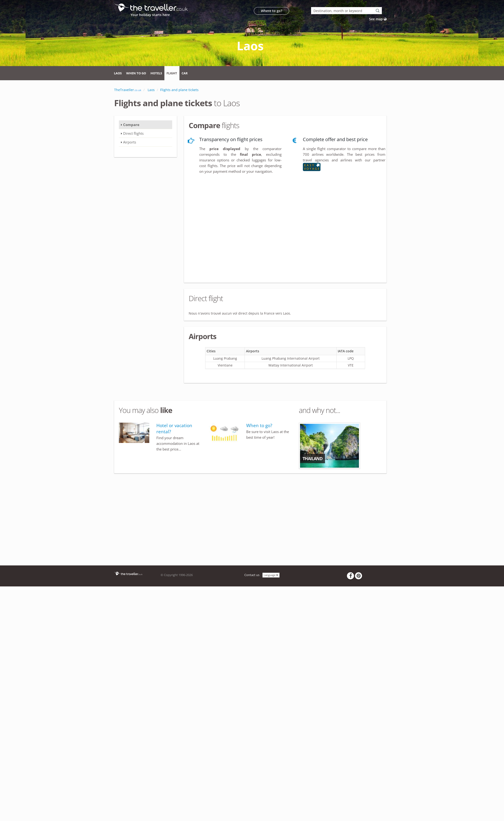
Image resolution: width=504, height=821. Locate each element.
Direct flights (133, 133)
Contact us (252, 575)
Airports (130, 142)
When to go (136, 73)
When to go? (259, 425)
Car (185, 73)
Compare (131, 125)
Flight (172, 73)
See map (378, 19)
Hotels (156, 73)
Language (271, 575)
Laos (118, 73)
